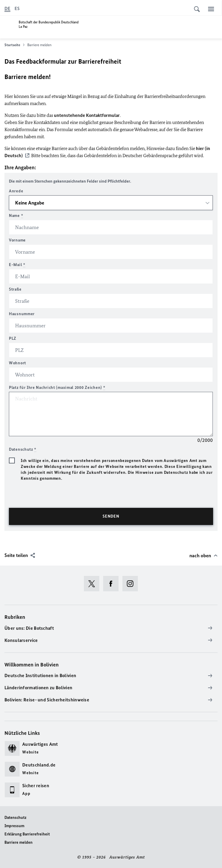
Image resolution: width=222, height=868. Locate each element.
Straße (15, 289)
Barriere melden (19, 842)
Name (16, 216)
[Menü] (211, 9)
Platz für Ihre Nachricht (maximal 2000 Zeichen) (57, 388)
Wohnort (17, 363)
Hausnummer (22, 314)
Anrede (16, 191)
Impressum (14, 826)
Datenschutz (15, 818)
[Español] (17, 9)
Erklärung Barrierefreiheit (27, 834)
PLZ (13, 338)
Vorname (17, 240)
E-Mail (17, 265)
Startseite (15, 45)
